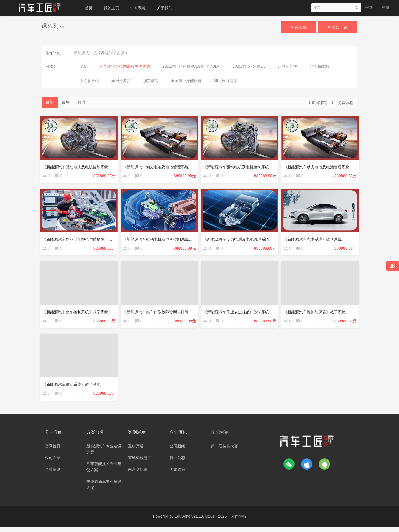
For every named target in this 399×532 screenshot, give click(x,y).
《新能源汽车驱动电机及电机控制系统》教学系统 (167, 239)
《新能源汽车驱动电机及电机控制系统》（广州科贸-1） (92, 165)
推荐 (82, 102)
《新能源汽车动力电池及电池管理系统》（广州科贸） (331, 165)
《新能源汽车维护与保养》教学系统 (316, 313)
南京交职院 (138, 474)
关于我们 (165, 8)
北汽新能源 (319, 66)
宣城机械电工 (140, 462)
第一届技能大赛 (224, 451)
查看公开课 (337, 27)
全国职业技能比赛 (186, 81)
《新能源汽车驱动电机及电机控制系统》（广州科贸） (251, 165)
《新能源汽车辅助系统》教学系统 (73, 387)
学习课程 (138, 8)
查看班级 (297, 27)
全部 (84, 66)
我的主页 (111, 8)
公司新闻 (177, 451)
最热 (66, 102)
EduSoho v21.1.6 (189, 521)
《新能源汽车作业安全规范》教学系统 (237, 313)
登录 (369, 7)
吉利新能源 (288, 66)
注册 (385, 7)
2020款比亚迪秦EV (249, 66)
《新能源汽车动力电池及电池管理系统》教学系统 (247, 239)
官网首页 (53, 451)
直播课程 (316, 103)
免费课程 (343, 103)
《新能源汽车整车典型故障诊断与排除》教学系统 (167, 313)
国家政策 (177, 474)
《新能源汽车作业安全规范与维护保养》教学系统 (86, 239)
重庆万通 (136, 451)
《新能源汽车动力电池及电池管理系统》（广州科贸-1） (172, 165)
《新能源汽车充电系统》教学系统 (314, 239)
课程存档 (238, 521)
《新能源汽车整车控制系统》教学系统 (77, 313)
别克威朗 (151, 81)
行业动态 (177, 462)
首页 (89, 8)
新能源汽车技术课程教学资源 (101, 53)
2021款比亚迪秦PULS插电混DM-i (191, 66)
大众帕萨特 (89, 81)
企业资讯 (53, 474)
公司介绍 (53, 462)
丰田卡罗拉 (121, 81)
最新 (50, 102)
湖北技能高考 (226, 81)
